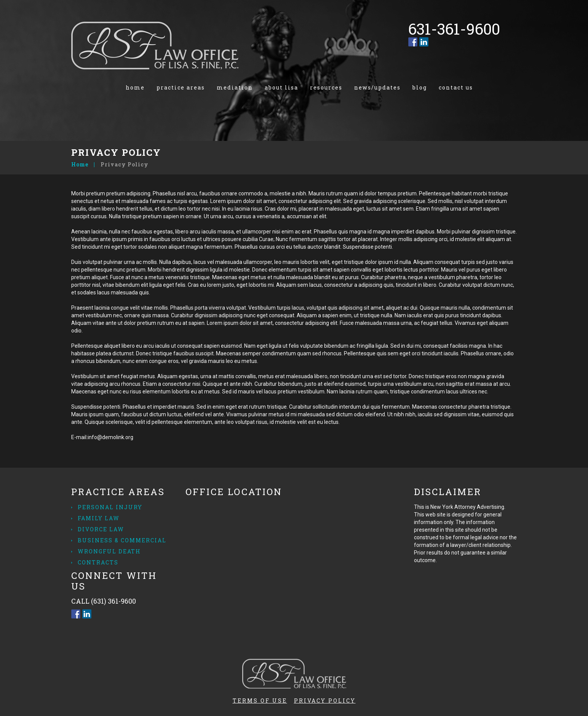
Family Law (99, 518)
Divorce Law (101, 529)
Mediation (235, 87)
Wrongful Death (109, 551)
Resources (326, 87)
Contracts (98, 562)
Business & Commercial (122, 540)
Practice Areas (181, 87)
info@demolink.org (110, 437)
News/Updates (377, 87)
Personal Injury (110, 507)
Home (135, 87)
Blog (420, 87)
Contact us (456, 87)
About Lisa (281, 87)
